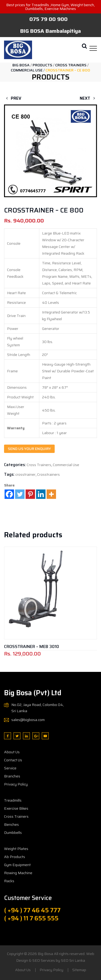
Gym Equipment (17, 865)
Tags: (9, 474)
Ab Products (15, 857)
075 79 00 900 (48, 19)
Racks (9, 881)
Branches (12, 776)
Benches (11, 824)
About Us (12, 752)
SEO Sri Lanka (73, 960)
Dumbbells (13, 833)
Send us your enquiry (29, 449)
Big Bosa (45, 954)
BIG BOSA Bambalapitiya (50, 31)
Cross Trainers (39, 465)
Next (88, 98)
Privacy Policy (16, 784)
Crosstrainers (48, 474)
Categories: (15, 465)
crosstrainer (25, 474)
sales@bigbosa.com (28, 720)
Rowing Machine (18, 873)
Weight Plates (16, 849)
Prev (13, 98)
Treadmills (13, 800)
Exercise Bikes (16, 808)
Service (10, 768)
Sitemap (79, 970)
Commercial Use (66, 465)
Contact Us (13, 760)
